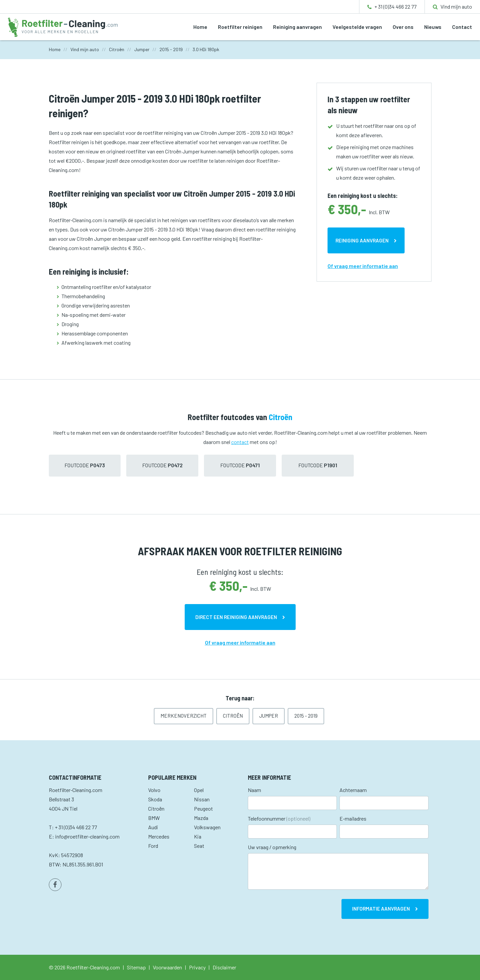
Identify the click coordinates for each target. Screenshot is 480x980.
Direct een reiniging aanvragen (236, 617)
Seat (199, 846)
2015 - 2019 (306, 716)
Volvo (154, 790)
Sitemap (136, 967)
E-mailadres (353, 818)
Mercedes (159, 836)
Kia (198, 836)
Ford (153, 846)
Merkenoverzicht (184, 716)
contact (240, 442)
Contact (462, 27)
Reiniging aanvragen (297, 27)
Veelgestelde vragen (357, 27)
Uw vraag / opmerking (272, 847)
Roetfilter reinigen (240, 27)
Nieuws (433, 27)
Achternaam (353, 790)
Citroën (233, 716)
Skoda (155, 799)
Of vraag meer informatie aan (363, 266)
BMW (154, 818)
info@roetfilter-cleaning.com (87, 836)
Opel (199, 790)
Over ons (403, 27)
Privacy (197, 967)
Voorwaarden (167, 967)
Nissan (202, 799)
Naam (254, 790)
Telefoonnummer (279, 818)
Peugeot (203, 808)
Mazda (201, 818)
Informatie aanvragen (381, 909)
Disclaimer (224, 967)
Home (200, 27)
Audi (153, 827)
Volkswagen (207, 827)
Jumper (269, 716)
